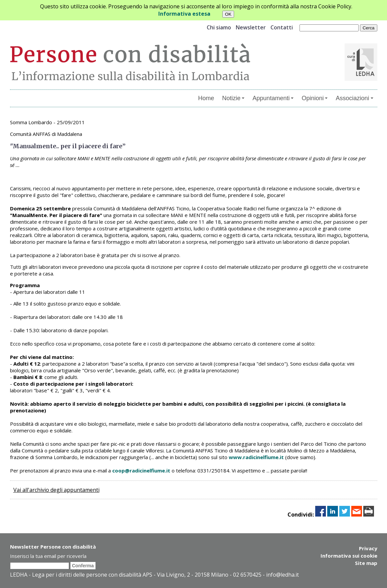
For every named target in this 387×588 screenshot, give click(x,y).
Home (206, 98)
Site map (366, 563)
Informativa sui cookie (349, 556)
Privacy (368, 548)
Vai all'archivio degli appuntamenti (56, 490)
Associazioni (354, 98)
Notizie (233, 98)
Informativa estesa (184, 14)
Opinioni (315, 98)
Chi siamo (219, 27)
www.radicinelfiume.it (256, 457)
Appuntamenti (273, 98)
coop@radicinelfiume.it (141, 470)
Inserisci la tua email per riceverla (48, 556)
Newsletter (251, 27)
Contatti (282, 27)
